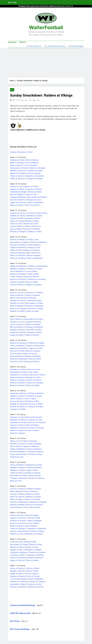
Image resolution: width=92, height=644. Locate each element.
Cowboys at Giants (35, 171)
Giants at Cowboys (18, 258)
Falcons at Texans (35, 269)
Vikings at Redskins (18, 197)
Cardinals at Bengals (18, 192)
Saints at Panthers (35, 467)
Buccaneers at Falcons (19, 168)
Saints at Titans (16, 250)
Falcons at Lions (36, 420)
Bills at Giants (16, 446)
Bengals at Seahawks (19, 404)
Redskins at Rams (33, 494)
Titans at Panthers (17, 346)
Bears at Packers (17, 205)
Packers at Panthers (38, 552)
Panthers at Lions (17, 322)
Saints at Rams (16, 399)
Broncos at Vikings (18, 279)
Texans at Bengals (17, 253)
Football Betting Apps (76, 46)
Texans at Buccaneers (35, 346)
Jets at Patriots (35, 475)
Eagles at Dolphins (18, 247)
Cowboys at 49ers (18, 555)
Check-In (70, 6)
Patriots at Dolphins (18, 587)
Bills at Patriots (32, 160)
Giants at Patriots (34, 380)
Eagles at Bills (32, 470)
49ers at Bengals (35, 521)
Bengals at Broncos (35, 558)
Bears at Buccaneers (34, 417)
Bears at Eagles (33, 385)
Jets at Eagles (16, 229)
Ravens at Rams (17, 526)
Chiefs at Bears (16, 277)
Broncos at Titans (17, 523)
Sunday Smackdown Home (21, 152)
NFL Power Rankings (20, 629)
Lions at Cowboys (17, 489)
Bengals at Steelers (18, 269)
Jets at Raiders (31, 526)
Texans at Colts (16, 186)
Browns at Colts (32, 547)
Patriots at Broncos (33, 226)
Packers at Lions (17, 293)
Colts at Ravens (34, 245)
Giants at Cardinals (32, 499)
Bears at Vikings (17, 163)
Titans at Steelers (17, 465)
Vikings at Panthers (36, 393)
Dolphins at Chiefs (18, 369)
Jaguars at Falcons (18, 213)
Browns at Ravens (17, 200)
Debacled (61, 6)
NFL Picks (15, 621)
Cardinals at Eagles (36, 343)
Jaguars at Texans (18, 396)
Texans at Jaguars (32, 295)
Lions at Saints (31, 271)
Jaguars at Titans (17, 189)
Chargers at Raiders (35, 179)
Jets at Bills (33, 372)
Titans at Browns (31, 491)
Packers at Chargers (35, 383)
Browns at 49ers (36, 404)
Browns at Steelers (18, 239)
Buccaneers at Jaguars (19, 242)
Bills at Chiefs (33, 571)
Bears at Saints (36, 544)
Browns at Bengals (29, 298)
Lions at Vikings (33, 523)
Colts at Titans (30, 399)
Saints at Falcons (30, 353)
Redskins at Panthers (19, 420)
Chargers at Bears (35, 332)
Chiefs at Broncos (17, 179)
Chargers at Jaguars (33, 285)
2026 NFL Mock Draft (34, 46)
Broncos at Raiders (18, 380)
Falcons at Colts (33, 369)
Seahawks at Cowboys (19, 375)
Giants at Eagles (32, 515)
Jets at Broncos (16, 319)
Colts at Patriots (17, 285)
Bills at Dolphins (17, 327)
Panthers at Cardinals (19, 581)
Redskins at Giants (35, 216)
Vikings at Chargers (37, 581)
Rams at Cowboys (18, 430)
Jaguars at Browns (34, 322)
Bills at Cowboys (33, 351)
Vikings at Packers (32, 361)
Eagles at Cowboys (18, 202)
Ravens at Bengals (38, 168)
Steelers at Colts (17, 534)
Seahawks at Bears (33, 218)
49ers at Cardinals (18, 255)
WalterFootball (46, 27)
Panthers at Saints (17, 160)
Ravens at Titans (17, 547)
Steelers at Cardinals (19, 428)
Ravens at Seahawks (18, 359)
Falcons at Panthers (18, 245)
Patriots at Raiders (18, 505)
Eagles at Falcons (17, 560)
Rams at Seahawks (35, 258)
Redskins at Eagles (18, 173)
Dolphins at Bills (17, 218)
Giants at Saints (33, 311)
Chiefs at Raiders (32, 425)
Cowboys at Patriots (35, 452)
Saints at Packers (17, 568)
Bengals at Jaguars (18, 467)
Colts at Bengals (35, 444)
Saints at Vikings (17, 221)
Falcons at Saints (32, 205)
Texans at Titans (17, 425)
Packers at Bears (37, 531)
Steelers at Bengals (33, 356)
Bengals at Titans (33, 377)
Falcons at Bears (33, 568)
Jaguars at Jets (16, 550)
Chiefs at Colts (16, 473)
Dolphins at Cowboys (34, 293)
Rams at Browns (17, 356)
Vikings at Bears (35, 454)
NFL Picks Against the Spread (55, 46)
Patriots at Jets (16, 361)
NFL (12, 90)
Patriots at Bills (34, 518)
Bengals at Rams (32, 221)
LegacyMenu (12, 42)
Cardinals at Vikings (32, 473)
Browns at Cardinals (31, 229)
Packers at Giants (17, 282)
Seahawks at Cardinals (34, 176)
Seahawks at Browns (19, 422)
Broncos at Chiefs (17, 351)
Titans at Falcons (17, 324)
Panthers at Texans (18, 216)
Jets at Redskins (17, 271)
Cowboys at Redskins (34, 327)
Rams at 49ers (32, 282)
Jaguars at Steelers (31, 446)
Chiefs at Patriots (32, 335)
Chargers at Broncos (19, 478)
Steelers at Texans (33, 497)
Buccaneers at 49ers (18, 475)
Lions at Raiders (17, 226)
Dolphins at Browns (18, 521)
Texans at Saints (17, 515)
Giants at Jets (31, 194)
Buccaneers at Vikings (19, 544)
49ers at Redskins (17, 377)
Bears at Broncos (34, 253)
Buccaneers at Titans (34, 303)
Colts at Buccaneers (32, 507)
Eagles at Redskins (18, 449)
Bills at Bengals (16, 491)
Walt (14, 100)
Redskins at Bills (32, 401)
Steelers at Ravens (18, 576)
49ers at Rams (16, 165)
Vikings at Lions (34, 247)
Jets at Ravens (16, 507)
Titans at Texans (17, 176)
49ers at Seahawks (36, 202)
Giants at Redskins (36, 579)
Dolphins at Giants (34, 396)
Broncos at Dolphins (37, 422)
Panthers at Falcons (18, 444)
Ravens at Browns (32, 277)
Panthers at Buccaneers (38, 266)
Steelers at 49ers (35, 232)
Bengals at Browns (18, 571)
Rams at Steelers (17, 194)
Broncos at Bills (35, 192)
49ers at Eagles (16, 499)
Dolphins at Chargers (38, 502)
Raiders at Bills (30, 542)
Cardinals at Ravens (18, 393)
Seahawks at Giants (34, 465)
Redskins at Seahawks (34, 306)
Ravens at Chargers (18, 232)
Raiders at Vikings (33, 324)
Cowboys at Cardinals (36, 279)
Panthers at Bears (34, 489)
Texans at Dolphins (18, 558)
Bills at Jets (15, 298)
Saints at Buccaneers (19, 454)
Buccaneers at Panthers (37, 197)
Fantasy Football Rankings (23, 605)
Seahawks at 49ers (18, 584)
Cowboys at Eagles (35, 407)
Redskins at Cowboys (34, 534)
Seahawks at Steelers (33, 550)
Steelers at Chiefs (17, 311)
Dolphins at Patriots (34, 189)
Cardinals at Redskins (19, 552)
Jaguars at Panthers (18, 518)
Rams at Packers (30, 441)
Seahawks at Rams (18, 332)
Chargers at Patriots (35, 555)
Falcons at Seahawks (19, 502)
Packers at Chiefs (31, 224)
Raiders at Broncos (36, 587)
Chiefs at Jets (33, 239)
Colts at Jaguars (34, 173)
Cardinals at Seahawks (37, 528)
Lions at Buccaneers (18, 579)
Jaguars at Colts (36, 348)
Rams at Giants (32, 560)
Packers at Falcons (36, 478)
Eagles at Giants (17, 335)
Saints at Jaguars (17, 497)
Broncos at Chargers (19, 308)
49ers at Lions (16, 441)
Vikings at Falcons (18, 300)
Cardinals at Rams (34, 300)
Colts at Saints (33, 430)
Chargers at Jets (17, 417)
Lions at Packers (30, 165)
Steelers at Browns (18, 171)
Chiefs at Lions (16, 542)
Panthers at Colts (17, 303)
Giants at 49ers (35, 359)
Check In (23, 42)
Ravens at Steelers (18, 385)
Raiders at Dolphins (18, 274)
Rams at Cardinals (17, 383)
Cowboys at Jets (34, 584)
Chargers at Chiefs (18, 409)
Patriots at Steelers (18, 407)
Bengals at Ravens (18, 330)
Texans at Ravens (34, 449)
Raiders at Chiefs (31, 186)
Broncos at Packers (35, 505)
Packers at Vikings (36, 428)
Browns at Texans (38, 375)
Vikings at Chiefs (17, 494)
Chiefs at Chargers (18, 528)
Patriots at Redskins (39, 242)
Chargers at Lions (34, 200)
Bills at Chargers (34, 255)
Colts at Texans (33, 576)
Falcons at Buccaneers (19, 531)
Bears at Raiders (17, 306)
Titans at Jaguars (31, 574)
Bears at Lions (16, 481)
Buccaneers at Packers (34, 319)
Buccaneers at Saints (19, 372)
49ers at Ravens (17, 295)
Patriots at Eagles (36, 308)
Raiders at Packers (32, 250)
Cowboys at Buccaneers (37, 213)
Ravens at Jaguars (18, 433)
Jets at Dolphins (32, 163)
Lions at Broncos (17, 401)
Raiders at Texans (17, 470)
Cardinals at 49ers (34, 330)
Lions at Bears (16, 353)
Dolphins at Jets (17, 457)
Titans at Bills (33, 274)
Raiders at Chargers (18, 343)
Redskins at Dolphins (19, 348)
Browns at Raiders (17, 452)
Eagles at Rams (16, 574)
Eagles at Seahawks (18, 266)
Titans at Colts (16, 224)
